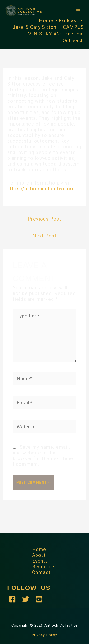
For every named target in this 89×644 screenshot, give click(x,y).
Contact (41, 572)
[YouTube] (39, 599)
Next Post (44, 236)
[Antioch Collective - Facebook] (12, 599)
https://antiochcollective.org (41, 189)
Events (40, 561)
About (39, 555)
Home (39, 549)
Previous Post (44, 219)
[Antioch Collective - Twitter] (26, 599)
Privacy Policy (44, 635)
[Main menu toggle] (78, 11)
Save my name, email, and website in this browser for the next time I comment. (43, 456)
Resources (45, 567)
